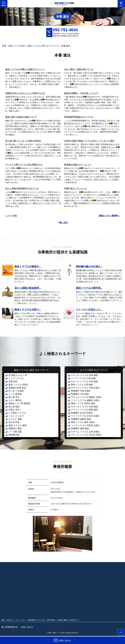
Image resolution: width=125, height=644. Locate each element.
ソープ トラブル (16, 378)
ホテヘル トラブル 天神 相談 (84, 407)
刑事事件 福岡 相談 (80, 429)
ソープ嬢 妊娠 (15, 432)
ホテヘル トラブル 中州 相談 (84, 382)
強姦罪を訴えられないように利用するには (25, 93)
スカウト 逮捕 (15, 419)
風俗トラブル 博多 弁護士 (83, 422)
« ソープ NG (11, 216)
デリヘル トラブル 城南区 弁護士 (86, 397)
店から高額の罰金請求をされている (22, 189)
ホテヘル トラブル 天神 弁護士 (85, 388)
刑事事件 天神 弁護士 (81, 391)
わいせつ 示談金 (16, 391)
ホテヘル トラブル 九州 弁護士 (85, 432)
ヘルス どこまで (16, 416)
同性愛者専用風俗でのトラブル (79, 117)
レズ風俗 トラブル (17, 413)
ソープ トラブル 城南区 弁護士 (85, 400)
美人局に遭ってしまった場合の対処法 (23, 141)
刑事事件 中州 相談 (80, 394)
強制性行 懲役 (15, 429)
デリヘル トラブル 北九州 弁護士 (86, 435)
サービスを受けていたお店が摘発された (24, 165)
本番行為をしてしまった (76, 189)
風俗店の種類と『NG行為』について (81, 93)
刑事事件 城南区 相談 (81, 419)
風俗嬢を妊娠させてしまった (78, 165)
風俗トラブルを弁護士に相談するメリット (25, 69)
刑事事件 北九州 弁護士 (82, 413)
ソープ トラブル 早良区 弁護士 (85, 425)
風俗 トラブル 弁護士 (18, 385)
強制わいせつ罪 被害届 (19, 403)
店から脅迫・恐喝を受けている (79, 69)
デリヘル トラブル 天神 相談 (84, 375)
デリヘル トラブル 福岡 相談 (84, 410)
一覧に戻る (63, 223)
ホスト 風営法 (15, 400)
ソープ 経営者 (15, 394)
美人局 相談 (14, 407)
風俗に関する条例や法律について (21, 117)
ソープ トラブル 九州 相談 (83, 378)
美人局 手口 (14, 397)
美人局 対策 (14, 422)
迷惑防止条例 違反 (17, 388)
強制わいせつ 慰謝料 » (109, 216)
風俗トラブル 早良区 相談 (83, 403)
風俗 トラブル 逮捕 (17, 425)
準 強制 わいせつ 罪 (18, 375)
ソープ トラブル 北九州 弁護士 (85, 416)
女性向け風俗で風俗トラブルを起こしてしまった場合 (89, 141)
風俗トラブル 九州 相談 (82, 385)
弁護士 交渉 (14, 410)
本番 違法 (13, 382)
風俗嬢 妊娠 (14, 435)
